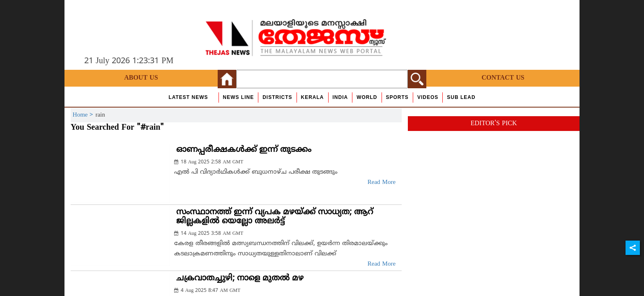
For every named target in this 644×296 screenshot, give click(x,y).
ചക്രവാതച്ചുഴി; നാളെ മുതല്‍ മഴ (240, 279)
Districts (277, 97)
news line (239, 97)
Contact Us (503, 78)
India (340, 97)
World (367, 97)
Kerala (313, 97)
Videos (428, 97)
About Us (141, 78)
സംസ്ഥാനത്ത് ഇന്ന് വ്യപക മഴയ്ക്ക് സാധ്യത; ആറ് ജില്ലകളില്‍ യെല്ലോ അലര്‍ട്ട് (275, 217)
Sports (397, 97)
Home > (84, 115)
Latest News (188, 97)
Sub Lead (461, 97)
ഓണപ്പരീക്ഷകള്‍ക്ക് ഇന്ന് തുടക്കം (244, 150)
